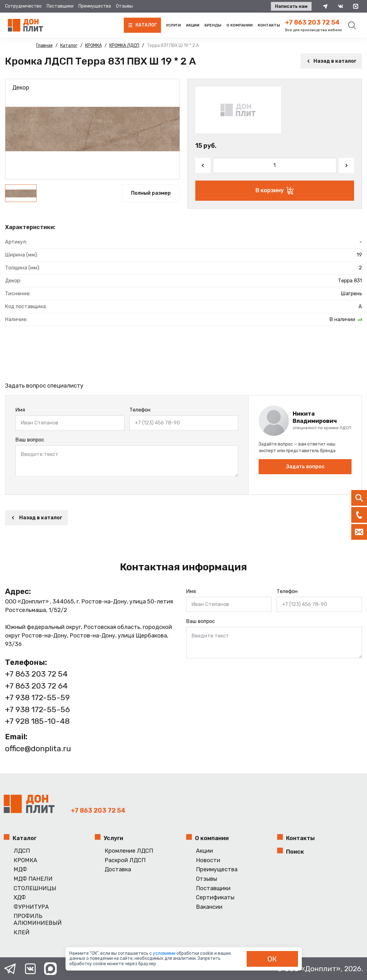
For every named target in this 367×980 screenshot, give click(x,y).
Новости (208, 860)
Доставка (118, 870)
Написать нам (291, 6)
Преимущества (95, 6)
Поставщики (60, 6)
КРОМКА (25, 860)
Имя (20, 410)
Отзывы (124, 6)
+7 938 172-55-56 (37, 709)
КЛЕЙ (22, 933)
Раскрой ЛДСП (125, 860)
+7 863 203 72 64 (36, 686)
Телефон (140, 410)
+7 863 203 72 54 (312, 22)
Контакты (269, 25)
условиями (165, 953)
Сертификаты (215, 898)
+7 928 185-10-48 (37, 721)
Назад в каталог (331, 61)
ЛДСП (22, 851)
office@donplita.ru (38, 749)
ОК (272, 959)
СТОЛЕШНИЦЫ (35, 888)
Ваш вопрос (30, 440)
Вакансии (209, 907)
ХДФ (20, 898)
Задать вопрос (305, 467)
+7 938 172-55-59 (37, 698)
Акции (193, 25)
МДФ (20, 870)
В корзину (275, 191)
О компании (240, 25)
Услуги (173, 25)
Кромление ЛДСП (129, 851)
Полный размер (151, 193)
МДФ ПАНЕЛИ (33, 879)
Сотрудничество (23, 6)
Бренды (213, 25)
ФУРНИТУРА (31, 907)
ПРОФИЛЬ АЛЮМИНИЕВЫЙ (38, 920)
